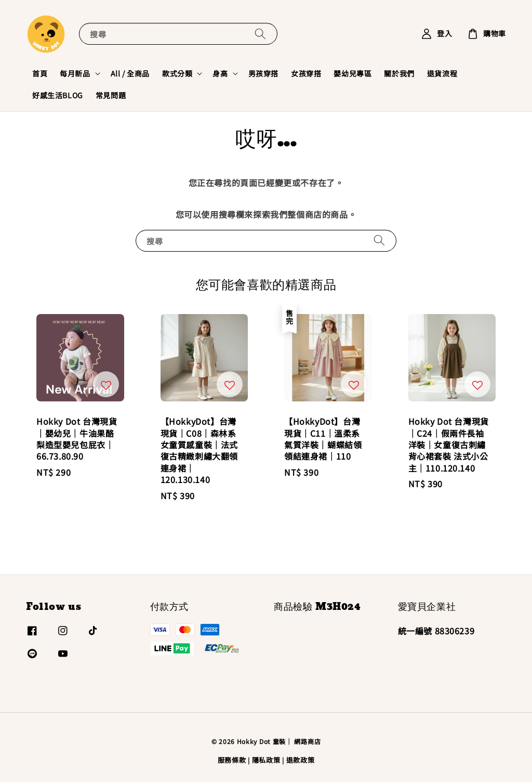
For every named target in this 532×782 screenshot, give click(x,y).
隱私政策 (266, 760)
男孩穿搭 (263, 73)
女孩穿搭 (306, 73)
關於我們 (399, 73)
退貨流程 (442, 73)
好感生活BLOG (58, 95)
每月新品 (75, 73)
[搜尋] (260, 34)
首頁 (40, 73)
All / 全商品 (130, 73)
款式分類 (177, 73)
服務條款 (232, 760)
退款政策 (301, 760)
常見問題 (111, 95)
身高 (220, 73)
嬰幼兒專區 (353, 73)
